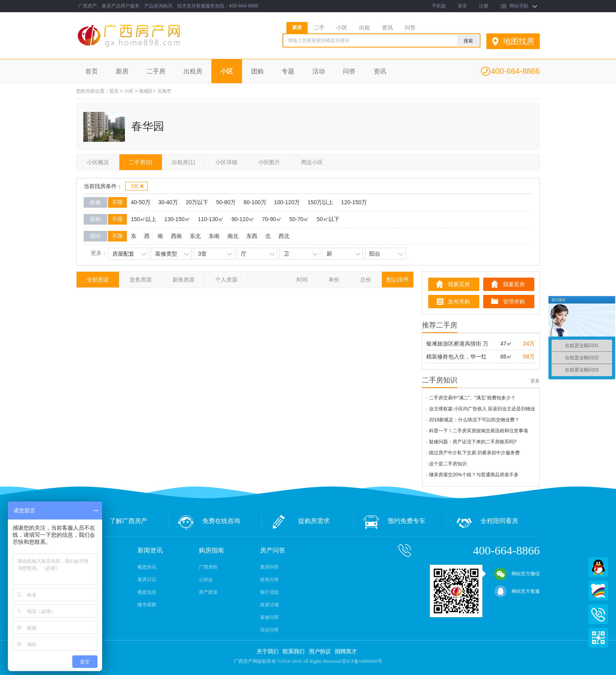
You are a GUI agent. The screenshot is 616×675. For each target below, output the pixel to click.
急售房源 (141, 280)
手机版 (439, 6)
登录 (462, 6)
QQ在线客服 (598, 567)
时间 (302, 280)
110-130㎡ (211, 219)
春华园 (148, 126)
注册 (484, 6)
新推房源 (183, 280)
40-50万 (141, 202)
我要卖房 (514, 284)
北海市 (164, 91)
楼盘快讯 (147, 567)
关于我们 (268, 652)
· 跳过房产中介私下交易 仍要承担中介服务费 (473, 453)
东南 (214, 236)
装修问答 (269, 617)
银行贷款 (269, 592)
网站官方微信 (517, 574)
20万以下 (197, 202)
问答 (410, 27)
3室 (137, 186)
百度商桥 (598, 591)
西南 (176, 236)
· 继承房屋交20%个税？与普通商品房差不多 (472, 475)
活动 (319, 71)
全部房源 (98, 280)
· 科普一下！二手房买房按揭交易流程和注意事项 (477, 431)
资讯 (387, 27)
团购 (257, 71)
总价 (366, 280)
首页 (92, 71)
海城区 (146, 91)
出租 (365, 27)
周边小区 (312, 162)
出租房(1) (183, 162)
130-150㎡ (177, 219)
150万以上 (320, 202)
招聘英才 (346, 652)
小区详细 (226, 162)
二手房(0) (140, 162)
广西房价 (208, 567)
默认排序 (398, 280)
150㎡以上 (144, 219)
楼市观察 (147, 605)
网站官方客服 (517, 591)
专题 (288, 71)
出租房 (193, 71)
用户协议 (320, 652)
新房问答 (269, 567)
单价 (334, 280)
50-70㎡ (299, 219)
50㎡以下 (328, 219)
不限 (117, 202)
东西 (252, 236)
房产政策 (208, 592)
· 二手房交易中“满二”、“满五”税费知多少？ (471, 398)
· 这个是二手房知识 (446, 464)
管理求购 (514, 302)
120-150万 (354, 202)
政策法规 (269, 605)
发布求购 (459, 302)
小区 (342, 27)
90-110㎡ (243, 219)
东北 (195, 236)
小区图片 (269, 162)
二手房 (156, 71)
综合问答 (269, 630)
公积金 (206, 580)
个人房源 (226, 280)
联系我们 (293, 652)
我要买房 (459, 284)
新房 (297, 27)
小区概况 (98, 162)
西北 (284, 236)
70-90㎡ (272, 219)
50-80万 (226, 202)
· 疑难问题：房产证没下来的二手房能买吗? (471, 442)
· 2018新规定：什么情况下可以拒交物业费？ (473, 420)
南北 (233, 236)
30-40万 (168, 202)
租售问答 (269, 580)
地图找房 (519, 41)
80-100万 (255, 202)
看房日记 (147, 580)
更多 (535, 381)
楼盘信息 (147, 592)
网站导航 (519, 6)
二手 (319, 27)
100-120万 (287, 202)
